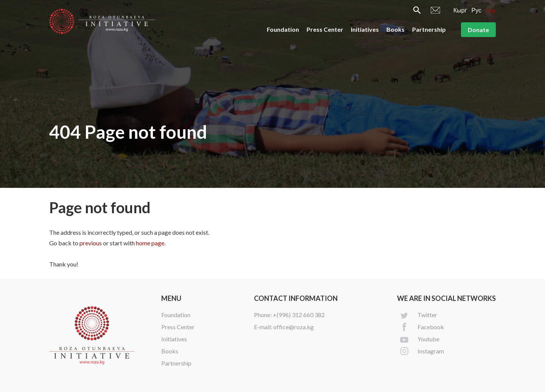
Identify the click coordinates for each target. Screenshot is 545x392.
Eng (491, 10)
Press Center (325, 29)
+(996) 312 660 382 (299, 315)
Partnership (429, 29)
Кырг (460, 10)
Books (396, 29)
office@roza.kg (294, 327)
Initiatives (365, 29)
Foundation (283, 29)
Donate (478, 30)
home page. (151, 243)
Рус (477, 10)
